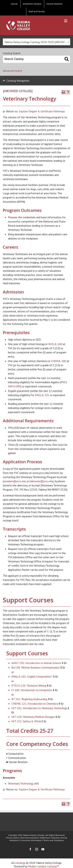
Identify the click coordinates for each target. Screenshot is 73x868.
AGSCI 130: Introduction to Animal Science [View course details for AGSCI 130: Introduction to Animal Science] (36, 663)
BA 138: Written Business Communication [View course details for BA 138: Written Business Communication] (35, 667)
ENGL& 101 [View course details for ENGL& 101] (42, 395)
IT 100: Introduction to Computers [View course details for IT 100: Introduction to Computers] (32, 690)
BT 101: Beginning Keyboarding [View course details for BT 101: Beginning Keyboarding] (29, 699)
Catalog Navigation (18, 81)
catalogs (20, 863)
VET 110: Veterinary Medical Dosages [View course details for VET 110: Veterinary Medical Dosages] (33, 717)
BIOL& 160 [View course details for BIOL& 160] (55, 344)
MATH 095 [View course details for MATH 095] (14, 386)
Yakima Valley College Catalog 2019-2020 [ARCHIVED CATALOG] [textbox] (37, 42)
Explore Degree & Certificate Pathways (42, 111)
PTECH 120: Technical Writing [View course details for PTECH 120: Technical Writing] (29, 686)
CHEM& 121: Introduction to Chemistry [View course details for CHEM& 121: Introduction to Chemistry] (35, 704)
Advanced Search (12, 71)
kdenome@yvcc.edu (41, 481)
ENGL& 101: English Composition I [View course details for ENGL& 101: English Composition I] (32, 676)
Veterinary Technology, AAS (23, 783)
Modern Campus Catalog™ (43, 866)
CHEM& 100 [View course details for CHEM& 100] (59, 361)
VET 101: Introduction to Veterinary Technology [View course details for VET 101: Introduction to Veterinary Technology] (39, 708)
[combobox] (36, 42)
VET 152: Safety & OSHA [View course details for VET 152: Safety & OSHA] (26, 721)
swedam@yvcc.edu (15, 481)
